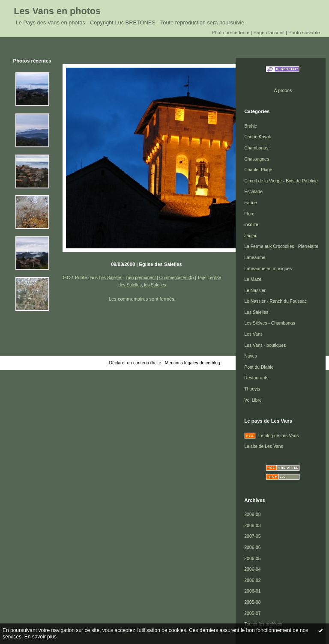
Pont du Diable (259, 367)
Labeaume (255, 258)
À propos (283, 91)
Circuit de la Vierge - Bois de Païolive (281, 181)
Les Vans (253, 334)
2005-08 (252, 602)
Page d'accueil (269, 33)
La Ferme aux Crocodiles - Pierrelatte (281, 246)
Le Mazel (253, 279)
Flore (249, 214)
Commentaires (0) (177, 278)
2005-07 (252, 613)
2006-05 (252, 559)
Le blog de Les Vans (278, 436)
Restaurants (256, 378)
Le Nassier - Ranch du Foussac (275, 301)
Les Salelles (111, 278)
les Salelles (155, 285)
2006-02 (252, 580)
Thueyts (252, 389)
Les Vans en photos (57, 11)
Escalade (253, 192)
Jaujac (251, 236)
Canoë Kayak (257, 137)
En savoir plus (40, 637)
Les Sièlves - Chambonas (269, 323)
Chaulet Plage (258, 170)
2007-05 (252, 536)
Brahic (250, 126)
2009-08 (252, 514)
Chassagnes (257, 159)
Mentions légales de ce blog (193, 363)
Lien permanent (141, 278)
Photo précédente (230, 33)
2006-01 (252, 591)
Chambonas (256, 148)
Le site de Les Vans (264, 446)
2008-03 (252, 526)
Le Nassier (255, 291)
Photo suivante (304, 33)
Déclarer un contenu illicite (135, 363)
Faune (250, 203)
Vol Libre (253, 400)
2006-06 (252, 547)
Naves (250, 356)
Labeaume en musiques (268, 269)
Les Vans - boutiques (265, 345)
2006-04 (252, 569)
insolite (251, 225)
